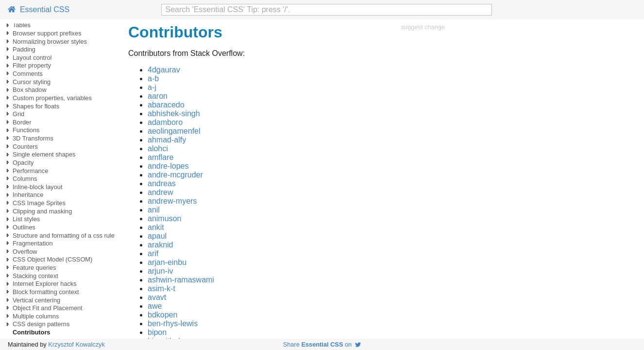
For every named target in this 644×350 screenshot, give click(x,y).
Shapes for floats (36, 106)
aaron (158, 96)
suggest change (423, 27)
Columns (25, 179)
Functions (26, 130)
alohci (158, 149)
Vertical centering (36, 300)
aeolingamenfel (174, 131)
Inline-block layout (37, 187)
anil (154, 210)
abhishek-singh (174, 114)
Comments (28, 74)
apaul (157, 236)
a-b (153, 79)
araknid (160, 245)
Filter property (32, 65)
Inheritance (28, 195)
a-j (152, 87)
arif (153, 254)
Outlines (24, 227)
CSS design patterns (41, 324)
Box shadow (30, 90)
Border (22, 122)
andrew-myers (172, 201)
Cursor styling (32, 82)
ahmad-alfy (167, 140)
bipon (157, 332)
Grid (18, 114)
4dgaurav (164, 70)
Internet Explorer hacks (45, 284)
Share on (322, 344)
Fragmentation (33, 243)
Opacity (23, 163)
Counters (25, 147)
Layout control (32, 58)
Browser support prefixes (47, 33)
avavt (157, 297)
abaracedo (166, 105)
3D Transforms (33, 138)
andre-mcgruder (175, 175)
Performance (30, 171)
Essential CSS (39, 9)
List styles (26, 219)
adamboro (165, 122)
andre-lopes (168, 166)
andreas (162, 184)
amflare (161, 157)
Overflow (25, 252)
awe (155, 306)
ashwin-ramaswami (181, 280)
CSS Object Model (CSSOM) (52, 259)
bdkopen (162, 315)
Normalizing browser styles (50, 42)
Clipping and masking (42, 211)
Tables (22, 25)
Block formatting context (46, 292)
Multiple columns (36, 316)
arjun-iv (160, 271)
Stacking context (35, 276)
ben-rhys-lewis (173, 324)
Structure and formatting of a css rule (64, 236)
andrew (160, 192)
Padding (24, 49)
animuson (164, 219)
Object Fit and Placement (48, 308)
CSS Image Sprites (39, 203)
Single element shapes (44, 154)
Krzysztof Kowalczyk (76, 344)
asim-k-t (161, 289)
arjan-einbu (167, 262)
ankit (156, 227)
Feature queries (34, 268)
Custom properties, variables (52, 98)
